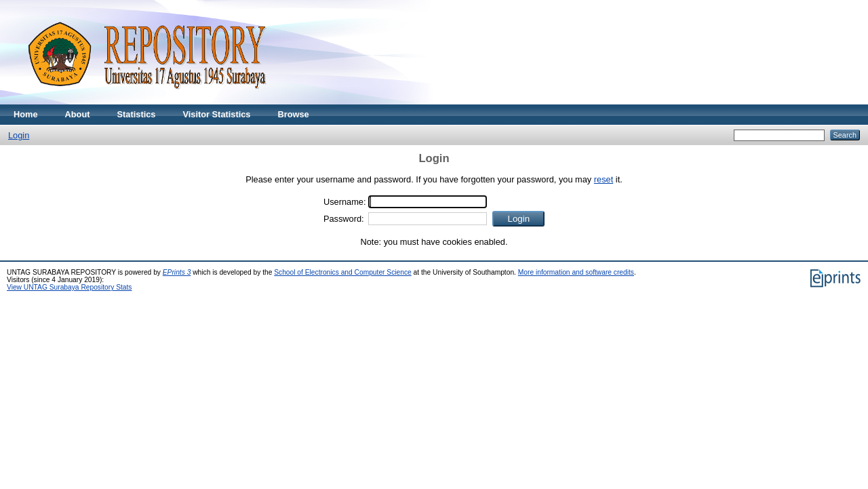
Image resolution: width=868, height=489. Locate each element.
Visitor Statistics (216, 114)
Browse (293, 114)
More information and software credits (576, 272)
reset (604, 179)
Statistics (137, 114)
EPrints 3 (177, 272)
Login (19, 135)
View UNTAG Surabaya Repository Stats (69, 287)
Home (26, 114)
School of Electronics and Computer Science (343, 272)
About (78, 114)
